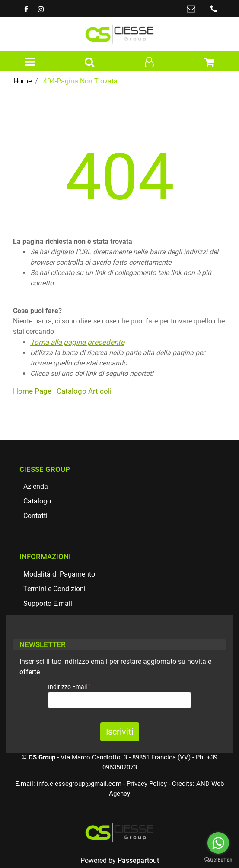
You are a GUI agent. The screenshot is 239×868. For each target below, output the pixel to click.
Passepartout (138, 860)
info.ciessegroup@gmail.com (79, 784)
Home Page (33, 391)
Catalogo (37, 501)
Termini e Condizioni (54, 589)
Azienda (36, 486)
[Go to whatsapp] (218, 843)
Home (22, 81)
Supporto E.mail (48, 604)
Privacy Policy (147, 784)
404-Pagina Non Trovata (80, 81)
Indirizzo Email (70, 687)
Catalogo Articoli (84, 391)
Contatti (35, 516)
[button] (89, 63)
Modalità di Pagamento (59, 574)
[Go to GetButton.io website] (218, 859)
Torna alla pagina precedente (77, 342)
